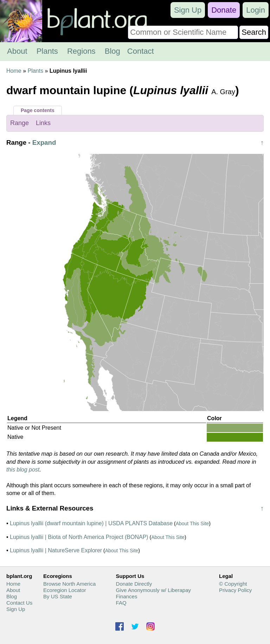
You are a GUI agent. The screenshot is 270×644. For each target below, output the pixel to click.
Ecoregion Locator (65, 590)
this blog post (23, 470)
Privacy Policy (235, 590)
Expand (44, 142)
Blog (112, 51)
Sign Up (188, 10)
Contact (141, 51)
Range (20, 123)
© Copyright (233, 584)
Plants (47, 51)
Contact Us (19, 603)
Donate (224, 10)
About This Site (192, 523)
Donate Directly (134, 584)
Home (14, 71)
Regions (81, 51)
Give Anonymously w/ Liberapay (153, 590)
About (17, 51)
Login (256, 10)
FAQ (121, 603)
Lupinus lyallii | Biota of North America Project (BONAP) (79, 537)
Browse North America (69, 584)
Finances (127, 596)
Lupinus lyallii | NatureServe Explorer (56, 550)
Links (43, 123)
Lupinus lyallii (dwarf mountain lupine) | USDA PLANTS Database (91, 523)
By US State (58, 596)
